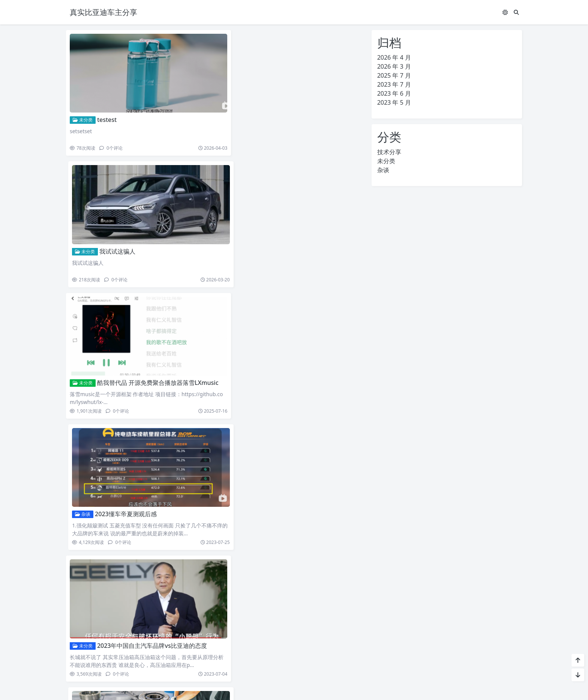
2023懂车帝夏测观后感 (277, 234)
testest (107, 111)
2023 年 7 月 (394, 84)
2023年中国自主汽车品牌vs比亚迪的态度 (152, 357)
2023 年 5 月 (394, 102)
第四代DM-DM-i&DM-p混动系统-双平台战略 (314, 602)
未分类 (83, 111)
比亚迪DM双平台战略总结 (136, 602)
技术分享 (85, 480)
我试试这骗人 (268, 111)
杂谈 (233, 234)
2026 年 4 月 (394, 57)
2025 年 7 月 (394, 75)
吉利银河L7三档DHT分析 (135, 479)
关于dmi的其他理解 (277, 357)
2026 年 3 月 (394, 66)
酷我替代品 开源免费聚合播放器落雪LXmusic (158, 234)
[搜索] (516, 12)
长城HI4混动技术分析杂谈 (290, 479)
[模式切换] (505, 12)
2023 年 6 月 (394, 93)
